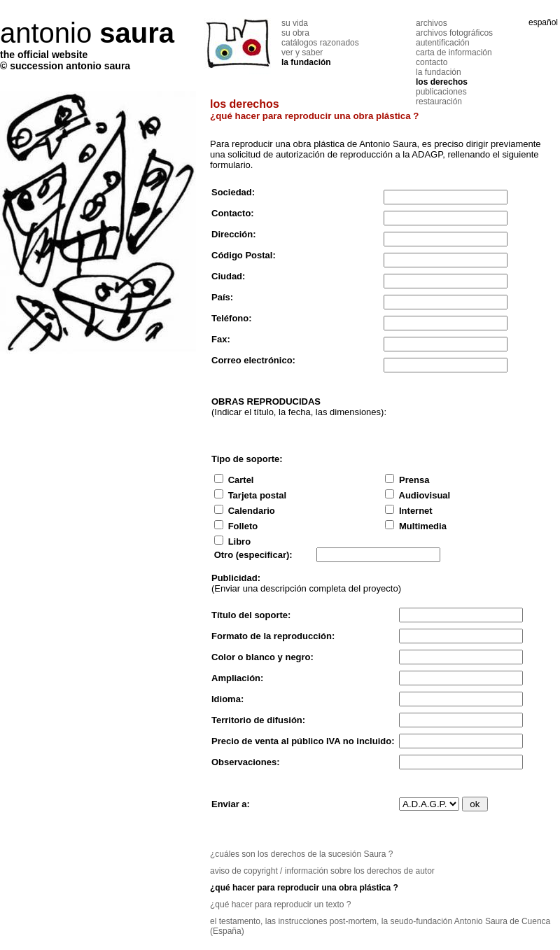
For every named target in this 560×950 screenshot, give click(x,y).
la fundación (306, 62)
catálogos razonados (320, 43)
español (543, 22)
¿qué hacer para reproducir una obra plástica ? (304, 888)
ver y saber (302, 53)
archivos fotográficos (454, 33)
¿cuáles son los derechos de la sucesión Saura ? (302, 854)
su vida (295, 23)
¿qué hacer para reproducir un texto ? (280, 904)
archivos (432, 23)
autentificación (443, 43)
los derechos (442, 82)
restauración (439, 102)
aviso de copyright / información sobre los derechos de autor (322, 871)
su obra (295, 33)
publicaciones (441, 92)
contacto (432, 62)
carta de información (454, 53)
